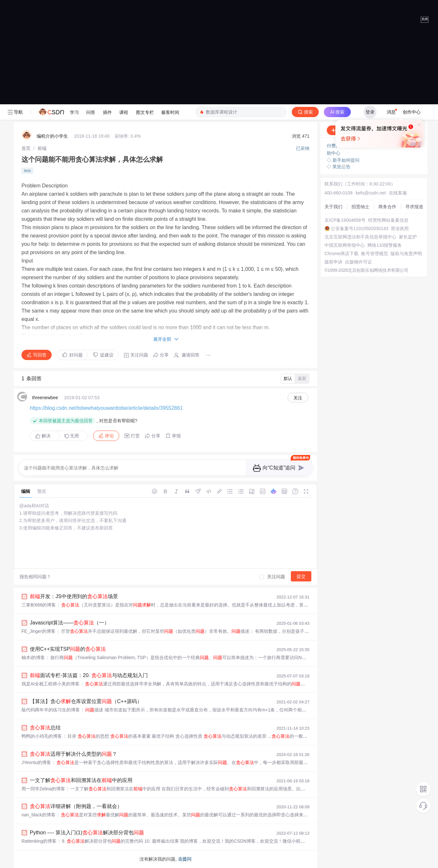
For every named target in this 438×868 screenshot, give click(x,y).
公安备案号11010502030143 (360, 228)
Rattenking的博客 (39, 841)
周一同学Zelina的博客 (43, 789)
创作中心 (412, 112)
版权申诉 (333, 262)
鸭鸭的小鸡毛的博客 (42, 736)
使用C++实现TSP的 (68, 649)
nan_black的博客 (38, 815)
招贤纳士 (360, 207)
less (27, 171)
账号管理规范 (375, 254)
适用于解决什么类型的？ (73, 754)
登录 (370, 112)
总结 (45, 728)
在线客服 (398, 193)
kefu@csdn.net (371, 193)
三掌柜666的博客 (39, 605)
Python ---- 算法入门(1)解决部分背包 (87, 833)
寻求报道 (414, 207)
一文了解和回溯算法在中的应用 (81, 780)
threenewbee (45, 398)
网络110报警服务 (385, 245)
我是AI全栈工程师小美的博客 (51, 684)
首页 (26, 148)
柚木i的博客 (33, 657)
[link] (26, 148)
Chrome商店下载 (341, 254)
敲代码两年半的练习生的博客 (51, 710)
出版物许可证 (358, 262)
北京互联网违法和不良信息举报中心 (360, 237)
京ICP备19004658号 (345, 220)
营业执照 (400, 228)
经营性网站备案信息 (388, 220)
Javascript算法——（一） (70, 623)
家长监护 (408, 237)
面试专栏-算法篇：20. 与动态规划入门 (89, 675)
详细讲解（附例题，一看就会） (76, 806)
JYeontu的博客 (36, 762)
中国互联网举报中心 (345, 245)
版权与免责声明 (406, 254)
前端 (42, 148)
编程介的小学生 (52, 136)
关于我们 (333, 207)
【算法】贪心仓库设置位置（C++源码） (86, 701)
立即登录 (323, 165)
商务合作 (387, 207)
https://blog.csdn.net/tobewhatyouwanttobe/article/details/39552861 (106, 408)
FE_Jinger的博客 (38, 631)
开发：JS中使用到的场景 (74, 596)
